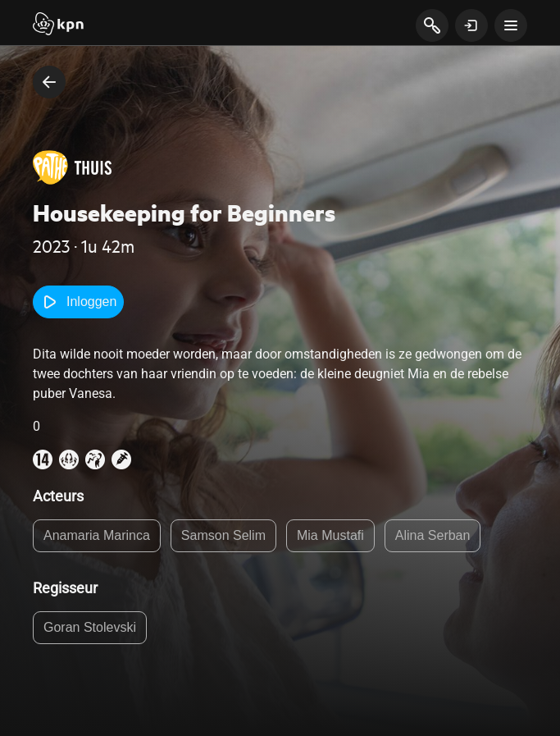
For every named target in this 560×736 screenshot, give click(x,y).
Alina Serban (433, 535)
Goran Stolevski (90, 627)
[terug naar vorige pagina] (49, 82)
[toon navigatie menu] (511, 25)
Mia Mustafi (330, 535)
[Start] (58, 25)
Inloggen (78, 302)
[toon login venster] (471, 25)
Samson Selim (223, 535)
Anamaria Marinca (97, 535)
